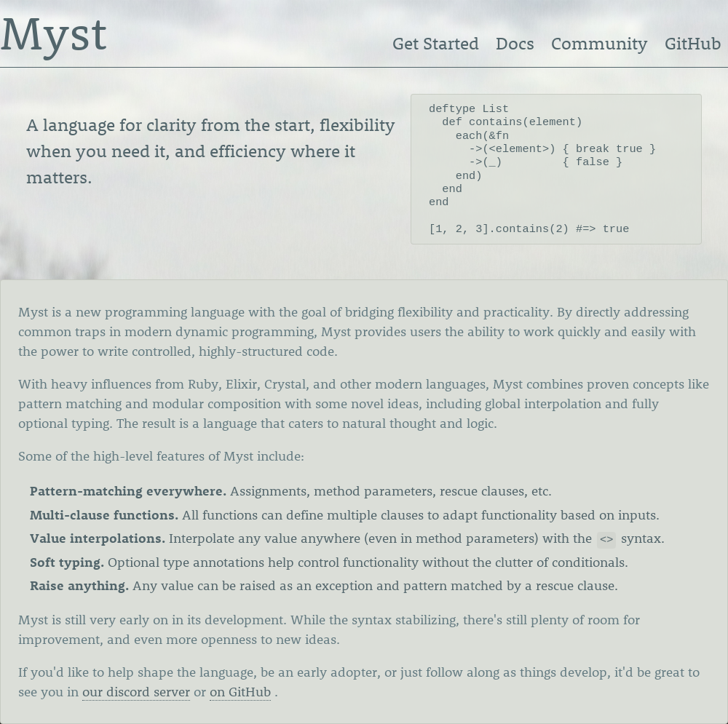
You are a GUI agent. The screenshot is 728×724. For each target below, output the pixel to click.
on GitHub (240, 692)
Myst (54, 32)
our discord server (136, 692)
